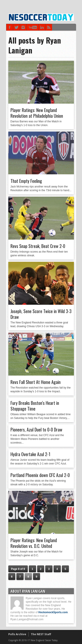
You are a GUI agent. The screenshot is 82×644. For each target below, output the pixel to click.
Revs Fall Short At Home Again (36, 382)
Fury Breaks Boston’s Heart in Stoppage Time (35, 406)
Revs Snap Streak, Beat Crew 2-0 (38, 246)
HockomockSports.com (53, 612)
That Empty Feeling (26, 181)
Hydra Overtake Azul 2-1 (30, 454)
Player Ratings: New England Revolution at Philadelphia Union (37, 113)
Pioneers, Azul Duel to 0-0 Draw (36, 429)
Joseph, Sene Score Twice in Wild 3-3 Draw (41, 314)
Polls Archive (17, 634)
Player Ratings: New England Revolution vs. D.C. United (34, 543)
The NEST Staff (41, 634)
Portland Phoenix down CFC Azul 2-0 (40, 475)
